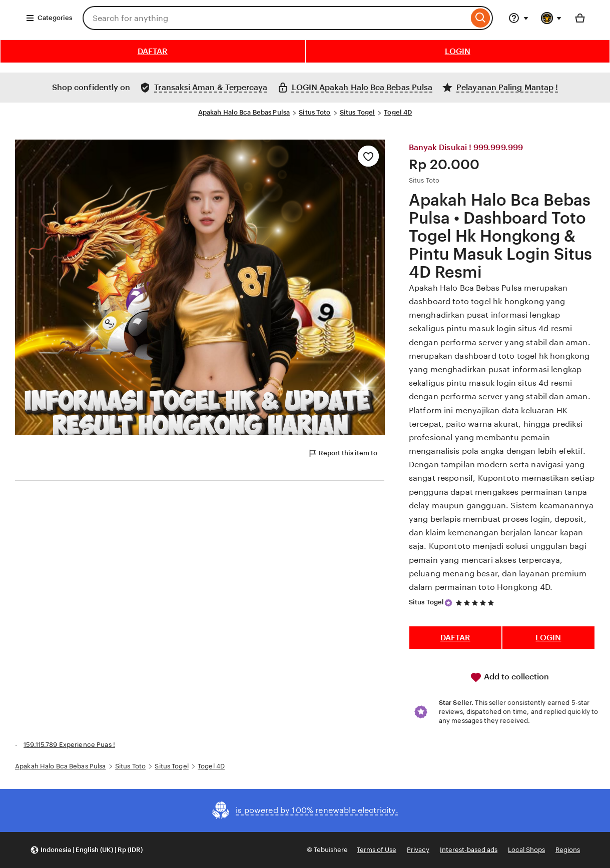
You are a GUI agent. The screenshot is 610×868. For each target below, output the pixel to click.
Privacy (418, 850)
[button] (86, 850)
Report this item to (343, 453)
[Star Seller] (448, 603)
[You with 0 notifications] (551, 18)
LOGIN (458, 51)
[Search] (481, 18)
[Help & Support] (518, 18)
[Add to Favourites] (368, 156)
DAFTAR (153, 51)
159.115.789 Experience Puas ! (69, 745)
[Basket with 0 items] (580, 18)
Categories (49, 18)
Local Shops (526, 850)
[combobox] (275, 18)
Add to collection (509, 677)
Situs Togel (357, 112)
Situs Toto (315, 112)
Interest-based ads (469, 850)
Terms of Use (377, 850)
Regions (568, 850)
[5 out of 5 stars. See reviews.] (476, 603)
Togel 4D (398, 112)
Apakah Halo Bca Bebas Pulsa (244, 112)
